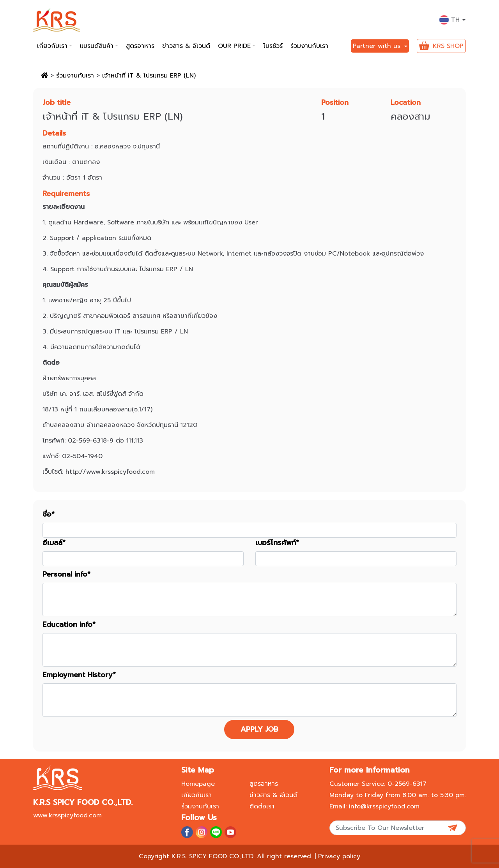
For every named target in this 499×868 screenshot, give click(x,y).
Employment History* (79, 675)
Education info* (69, 625)
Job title (57, 103)
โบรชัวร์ (273, 46)
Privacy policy (339, 856)
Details (54, 133)
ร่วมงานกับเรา (309, 46)
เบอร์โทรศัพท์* (277, 543)
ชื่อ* (49, 514)
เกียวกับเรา (196, 795)
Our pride (234, 46)
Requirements (66, 194)
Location (406, 103)
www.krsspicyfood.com (67, 815)
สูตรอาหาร (140, 46)
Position (335, 103)
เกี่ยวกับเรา (52, 46)
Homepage (198, 784)
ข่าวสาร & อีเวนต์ (186, 46)
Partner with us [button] (378, 46)
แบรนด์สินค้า (97, 46)
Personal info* (66, 574)
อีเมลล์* (54, 543)
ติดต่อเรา (262, 806)
